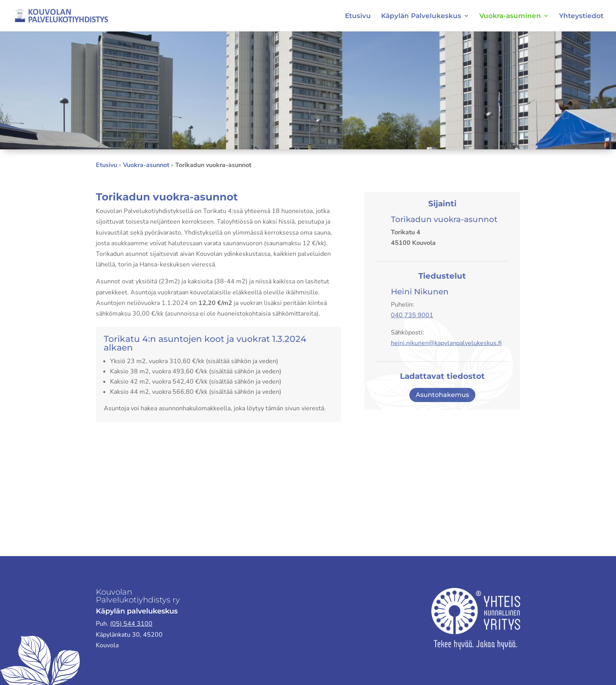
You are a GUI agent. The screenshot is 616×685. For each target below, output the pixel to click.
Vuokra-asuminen (510, 16)
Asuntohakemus (442, 395)
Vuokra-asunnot (146, 165)
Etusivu (358, 16)
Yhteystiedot (581, 16)
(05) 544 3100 (131, 624)
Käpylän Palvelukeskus (421, 16)
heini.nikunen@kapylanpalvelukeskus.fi (446, 343)
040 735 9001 (412, 315)
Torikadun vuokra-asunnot (444, 219)
